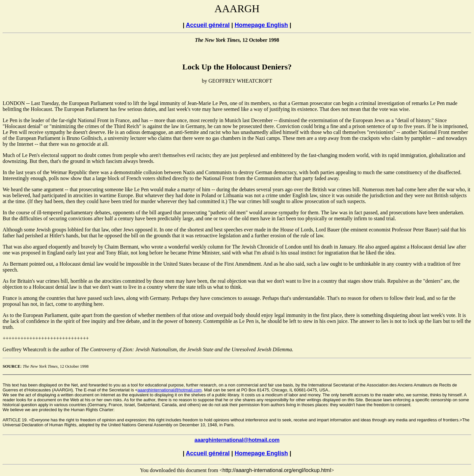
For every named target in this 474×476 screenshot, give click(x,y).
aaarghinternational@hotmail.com (170, 390)
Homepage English (261, 25)
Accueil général (208, 25)
